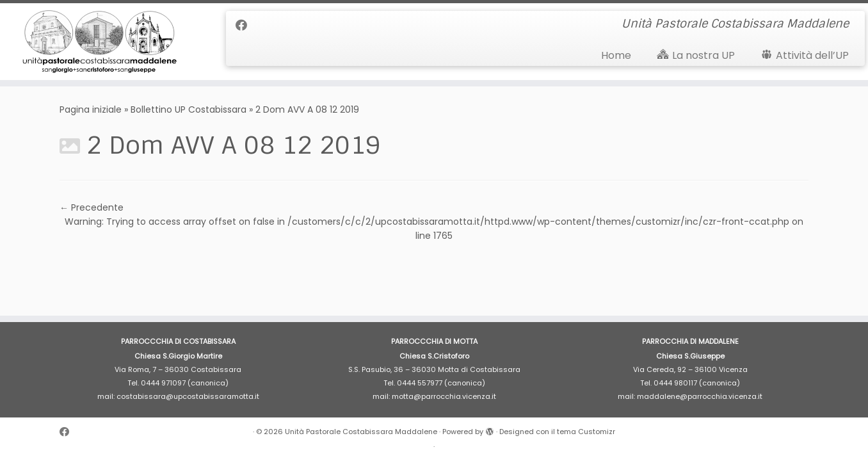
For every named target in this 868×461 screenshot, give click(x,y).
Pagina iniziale (91, 109)
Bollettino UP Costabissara (189, 109)
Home (616, 55)
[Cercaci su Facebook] (245, 25)
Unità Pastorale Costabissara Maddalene (361, 432)
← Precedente (92, 207)
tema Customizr (586, 432)
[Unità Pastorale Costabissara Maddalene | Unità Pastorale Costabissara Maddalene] (100, 42)
